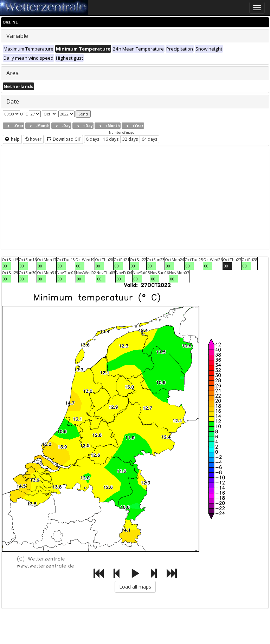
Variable (17, 36)
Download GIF (64, 139)
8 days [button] (93, 139)
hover (33, 139)
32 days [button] (130, 139)
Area (12, 73)
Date (13, 101)
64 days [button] (149, 139)
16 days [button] (111, 139)
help (12, 139)
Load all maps (135, 587)
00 (5, 266)
